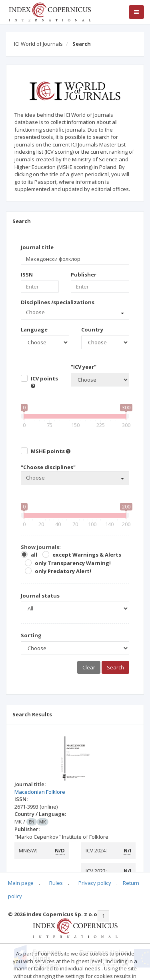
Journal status (40, 596)
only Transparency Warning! (73, 563)
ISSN (27, 274)
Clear (89, 667)
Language (34, 329)
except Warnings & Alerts (87, 555)
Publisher (84, 274)
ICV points (44, 382)
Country (92, 329)
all (34, 555)
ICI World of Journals (38, 44)
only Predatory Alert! (63, 571)
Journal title (37, 247)
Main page (21, 883)
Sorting (31, 635)
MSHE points (51, 451)
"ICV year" (84, 367)
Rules (56, 883)
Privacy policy (95, 883)
